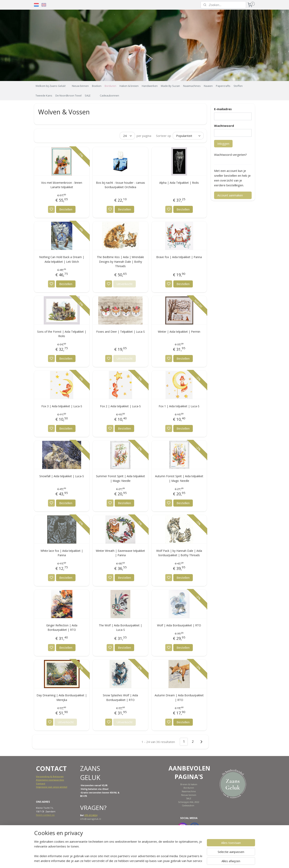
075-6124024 (91, 815)
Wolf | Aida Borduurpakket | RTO (179, 625)
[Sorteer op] (188, 136)
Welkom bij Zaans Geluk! (51, 86)
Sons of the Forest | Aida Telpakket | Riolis (62, 334)
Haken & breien (129, 86)
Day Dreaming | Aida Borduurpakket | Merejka (62, 697)
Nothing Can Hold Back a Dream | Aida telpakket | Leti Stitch (62, 259)
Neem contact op (45, 815)
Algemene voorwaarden (50, 780)
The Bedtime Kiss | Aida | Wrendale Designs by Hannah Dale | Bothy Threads (120, 262)
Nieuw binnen (80, 86)
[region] (118, 851)
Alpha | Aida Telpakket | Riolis (179, 183)
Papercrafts (223, 86)
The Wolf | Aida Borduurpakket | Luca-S (120, 627)
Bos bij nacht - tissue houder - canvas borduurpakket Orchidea (121, 185)
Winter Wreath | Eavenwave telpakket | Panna (120, 553)
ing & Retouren (55, 776)
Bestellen (66, 209)
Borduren (110, 86)
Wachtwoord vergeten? (230, 155)
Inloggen (223, 144)
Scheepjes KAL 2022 (189, 802)
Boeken (97, 86)
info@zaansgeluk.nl (91, 819)
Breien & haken (189, 784)
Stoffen (238, 86)
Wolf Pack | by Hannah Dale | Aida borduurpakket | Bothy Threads (179, 553)
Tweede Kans (44, 95)
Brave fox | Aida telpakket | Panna (179, 257)
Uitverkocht (125, 284)
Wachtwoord (224, 126)
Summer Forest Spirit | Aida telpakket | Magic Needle (121, 478)
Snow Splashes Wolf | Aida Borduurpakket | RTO (120, 697)
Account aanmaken (230, 195)
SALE (88, 95)
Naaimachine (189, 791)
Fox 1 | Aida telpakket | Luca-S (179, 406)
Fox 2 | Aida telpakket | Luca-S (120, 406)
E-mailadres (223, 109)
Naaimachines (192, 86)
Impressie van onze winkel (52, 787)
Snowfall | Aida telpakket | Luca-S (62, 476)
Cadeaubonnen (109, 95)
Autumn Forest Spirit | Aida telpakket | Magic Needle (179, 478)
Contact (41, 783)
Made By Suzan (170, 86)
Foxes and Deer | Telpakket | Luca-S (121, 332)
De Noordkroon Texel (68, 95)
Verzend (41, 776)
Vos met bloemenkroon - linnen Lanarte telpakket (62, 185)
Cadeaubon (188, 805)
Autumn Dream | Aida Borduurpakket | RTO (179, 697)
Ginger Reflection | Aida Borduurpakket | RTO (62, 627)
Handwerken (150, 86)
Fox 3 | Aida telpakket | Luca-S (62, 406)
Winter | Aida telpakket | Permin (179, 332)
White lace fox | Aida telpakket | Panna (62, 553)
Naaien (208, 86)
